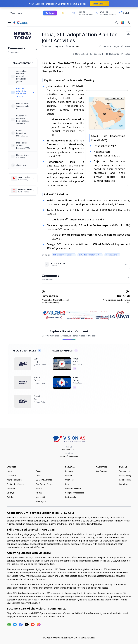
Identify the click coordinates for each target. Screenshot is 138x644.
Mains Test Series (15, 480)
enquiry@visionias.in (69, 456)
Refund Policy (125, 480)
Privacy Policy (125, 475)
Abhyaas (69, 475)
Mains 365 (40, 497)
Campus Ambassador (75, 493)
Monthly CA (41, 501)
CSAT (38, 475)
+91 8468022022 (69, 449)
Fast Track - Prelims (44, 484)
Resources (70, 471)
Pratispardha (71, 497)
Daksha (10, 497)
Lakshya (10, 493)
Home (10, 471)
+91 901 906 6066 (86, 14)
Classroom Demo (73, 488)
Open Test (70, 480)
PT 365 (39, 493)
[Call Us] (74, 13)
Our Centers (102, 471)
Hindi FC (39, 488)
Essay (38, 471)
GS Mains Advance (44, 480)
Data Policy (124, 484)
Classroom (12, 475)
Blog (67, 484)
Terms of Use (125, 471)
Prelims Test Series (15, 484)
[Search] (117, 22)
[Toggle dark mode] (63, 13)
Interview (11, 488)
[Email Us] (105, 13)
